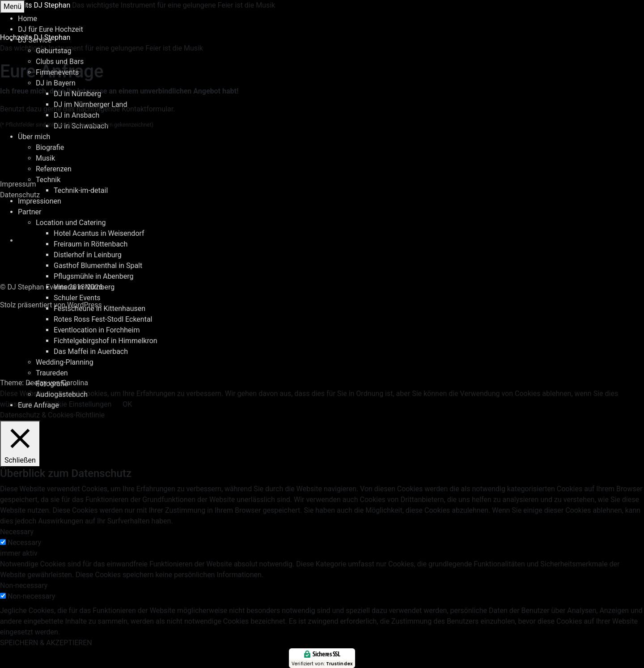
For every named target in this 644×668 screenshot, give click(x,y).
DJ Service (35, 40)
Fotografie (52, 384)
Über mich (34, 137)
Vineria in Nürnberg (84, 287)
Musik (45, 158)
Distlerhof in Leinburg (88, 255)
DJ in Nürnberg (77, 94)
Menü (13, 6)
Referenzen (54, 169)
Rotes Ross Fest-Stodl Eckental (103, 319)
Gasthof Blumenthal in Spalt (98, 266)
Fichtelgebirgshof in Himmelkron (106, 341)
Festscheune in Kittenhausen (100, 308)
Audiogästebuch (62, 394)
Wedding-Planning (65, 362)
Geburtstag (53, 51)
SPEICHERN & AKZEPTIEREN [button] (46, 643)
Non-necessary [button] (24, 585)
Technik (48, 180)
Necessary (24, 542)
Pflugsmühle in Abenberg (93, 276)
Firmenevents (57, 72)
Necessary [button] (17, 532)
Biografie (50, 147)
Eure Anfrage (38, 405)
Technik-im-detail (81, 190)
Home (28, 19)
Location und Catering (71, 223)
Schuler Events (77, 298)
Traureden (52, 373)
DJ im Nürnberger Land (90, 104)
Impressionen (40, 201)
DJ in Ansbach (76, 115)
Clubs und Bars (60, 62)
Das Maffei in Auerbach (91, 351)
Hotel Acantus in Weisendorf (99, 233)
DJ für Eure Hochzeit (51, 29)
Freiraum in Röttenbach (91, 244)
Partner (30, 212)
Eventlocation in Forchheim (97, 330)
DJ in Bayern (56, 83)
